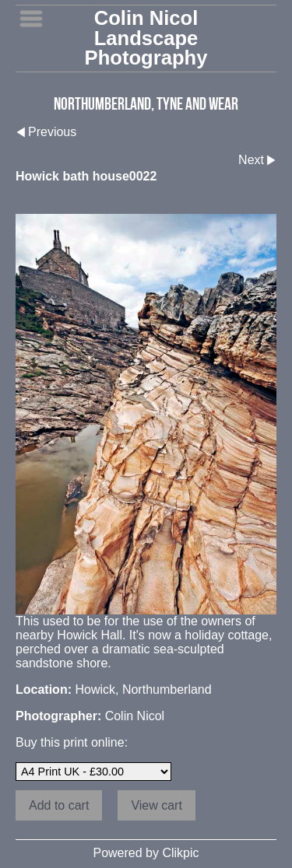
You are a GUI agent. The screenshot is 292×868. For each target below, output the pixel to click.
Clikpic (180, 853)
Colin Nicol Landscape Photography (146, 38)
